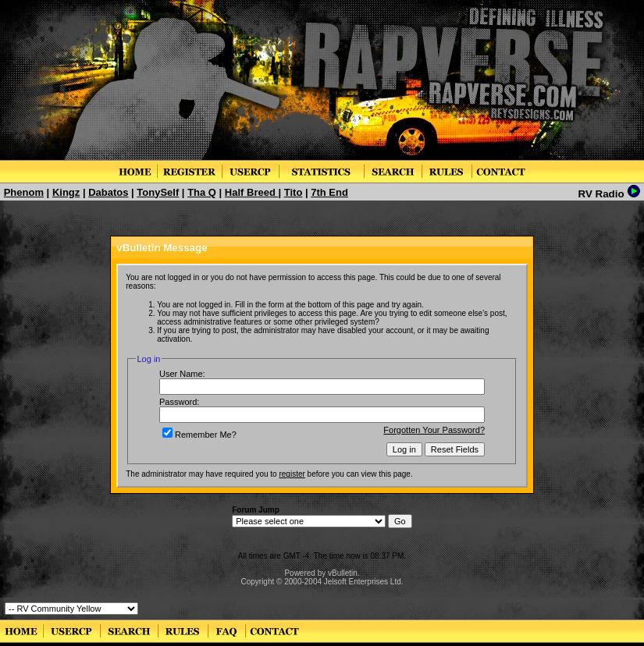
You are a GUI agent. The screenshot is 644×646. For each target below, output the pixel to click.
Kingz (66, 192)
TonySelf (158, 192)
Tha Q (202, 192)
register (292, 474)
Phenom (24, 192)
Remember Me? (199, 435)
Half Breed (252, 192)
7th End (329, 192)
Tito (294, 192)
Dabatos (108, 192)
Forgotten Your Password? (434, 430)
